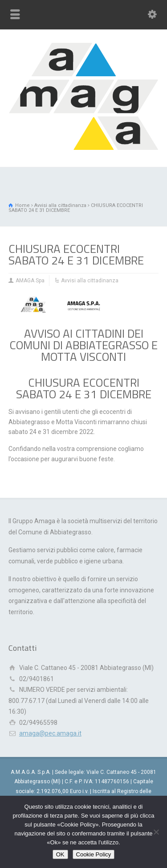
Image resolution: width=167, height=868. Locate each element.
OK (60, 854)
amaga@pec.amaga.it (50, 733)
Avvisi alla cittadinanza (90, 281)
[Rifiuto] (156, 832)
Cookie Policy (94, 854)
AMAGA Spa (30, 281)
